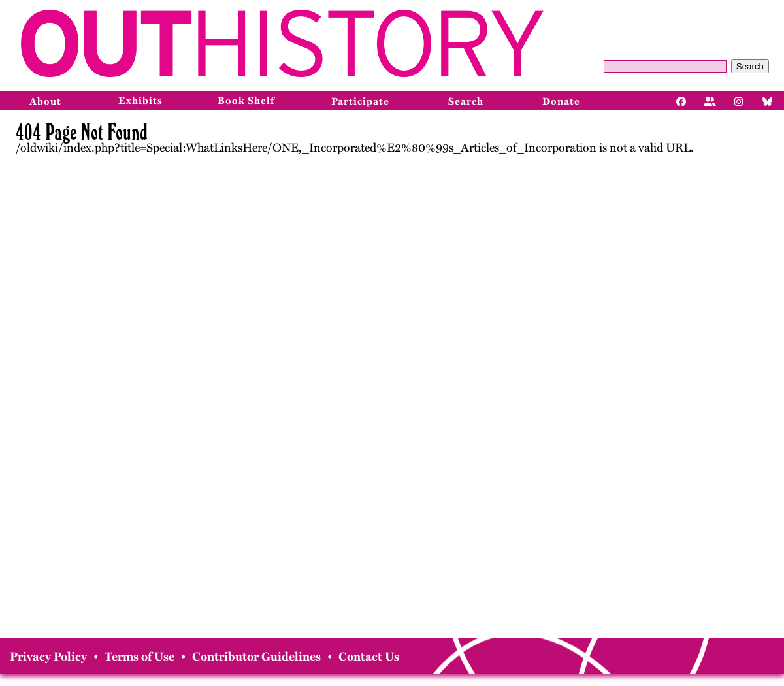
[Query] (665, 66)
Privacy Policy (48, 657)
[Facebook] (681, 101)
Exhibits (140, 101)
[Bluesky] (768, 101)
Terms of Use (139, 657)
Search (750, 66)
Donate (561, 101)
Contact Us (369, 657)
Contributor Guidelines (256, 657)
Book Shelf (246, 101)
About (45, 101)
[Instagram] (739, 101)
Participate (360, 101)
